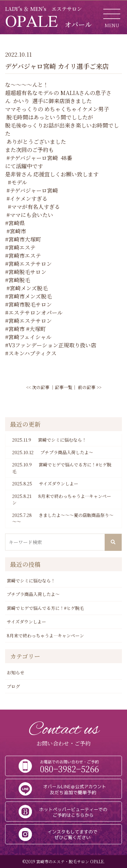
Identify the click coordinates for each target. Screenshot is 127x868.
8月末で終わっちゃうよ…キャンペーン (62, 499)
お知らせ (16, 672)
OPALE (48, 21)
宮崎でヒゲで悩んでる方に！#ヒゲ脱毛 (62, 468)
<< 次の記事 (38, 387)
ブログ (13, 686)
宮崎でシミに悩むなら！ (49, 440)
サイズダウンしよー (45, 484)
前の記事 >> (90, 387)
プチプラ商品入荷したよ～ (53, 452)
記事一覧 (64, 387)
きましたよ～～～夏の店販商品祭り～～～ (63, 518)
